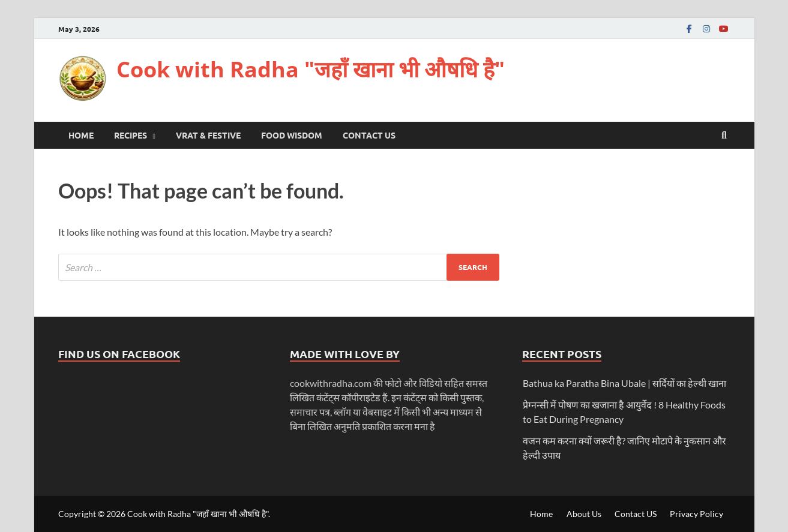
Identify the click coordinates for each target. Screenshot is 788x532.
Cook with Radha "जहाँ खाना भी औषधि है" (311, 69)
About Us (584, 514)
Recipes (131, 135)
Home (81, 135)
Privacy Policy (696, 514)
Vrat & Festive (208, 135)
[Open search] (724, 136)
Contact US (369, 135)
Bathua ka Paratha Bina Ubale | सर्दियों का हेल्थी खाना (624, 383)
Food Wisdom (292, 135)
